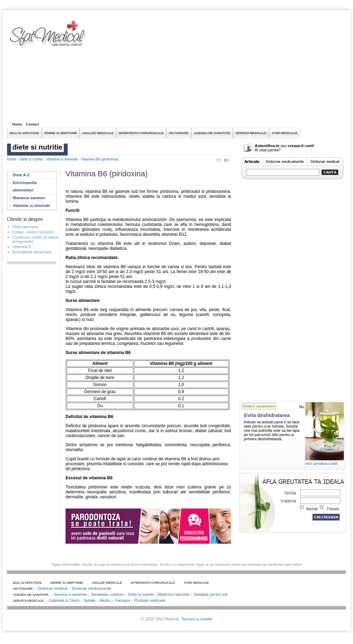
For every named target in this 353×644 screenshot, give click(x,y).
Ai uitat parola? (268, 150)
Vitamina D (22, 247)
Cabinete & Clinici (64, 600)
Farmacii (123, 600)
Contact (32, 124)
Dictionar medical (52, 588)
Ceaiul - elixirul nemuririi (33, 232)
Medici (105, 600)
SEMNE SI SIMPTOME (60, 133)
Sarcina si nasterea (70, 594)
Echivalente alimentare (32, 252)
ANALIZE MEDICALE (98, 133)
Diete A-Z (21, 175)
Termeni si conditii (197, 619)
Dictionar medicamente (91, 588)
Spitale (89, 600)
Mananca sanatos (29, 198)
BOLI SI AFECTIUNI (24, 133)
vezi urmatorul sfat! (321, 463)
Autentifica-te (267, 146)
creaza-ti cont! (301, 146)
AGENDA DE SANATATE (212, 133)
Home (17, 124)
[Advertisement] (197, 70)
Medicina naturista (174, 594)
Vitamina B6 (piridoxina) (100, 159)
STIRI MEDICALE (284, 133)
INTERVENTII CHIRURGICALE (141, 133)
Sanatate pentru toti (210, 594)
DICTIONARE (179, 133)
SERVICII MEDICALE (251, 133)
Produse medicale (150, 600)
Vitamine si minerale (62, 159)
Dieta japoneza (25, 227)
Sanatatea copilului (107, 594)
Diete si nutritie (31, 159)
